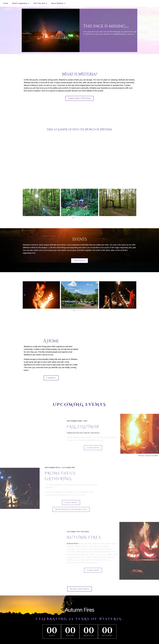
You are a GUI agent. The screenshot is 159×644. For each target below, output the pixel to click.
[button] (25, 203)
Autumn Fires (79, 612)
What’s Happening (21, 3)
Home (6, 3)
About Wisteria (58, 3)
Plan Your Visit (40, 3)
